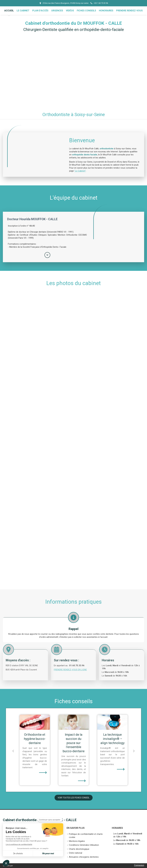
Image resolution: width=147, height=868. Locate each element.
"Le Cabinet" (80, 171)
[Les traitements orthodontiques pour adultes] (35, 722)
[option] (35, 750)
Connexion (139, 865)
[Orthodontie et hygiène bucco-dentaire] (74, 722)
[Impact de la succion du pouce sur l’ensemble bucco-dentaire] (112, 722)
